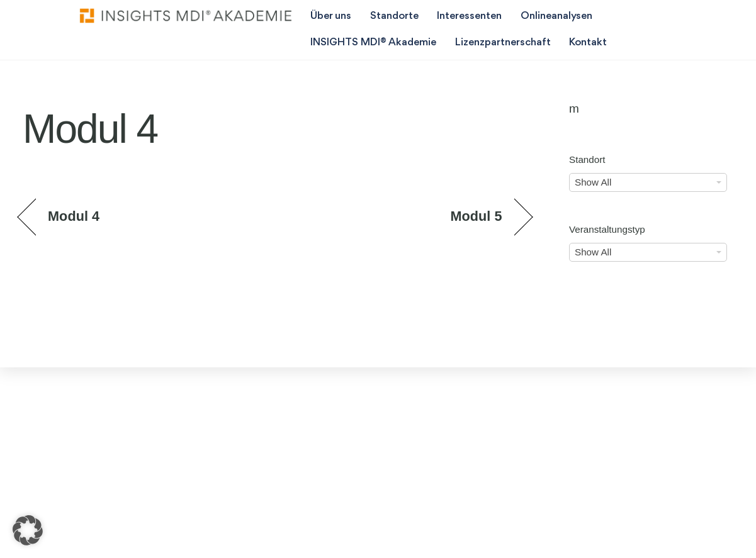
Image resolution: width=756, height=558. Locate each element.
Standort (587, 159)
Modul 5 (476, 216)
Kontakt (588, 42)
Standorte (394, 16)
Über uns (331, 16)
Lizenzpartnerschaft (503, 42)
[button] (28, 530)
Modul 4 (74, 216)
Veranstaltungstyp (607, 229)
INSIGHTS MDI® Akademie (373, 42)
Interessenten (469, 16)
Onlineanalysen (556, 16)
